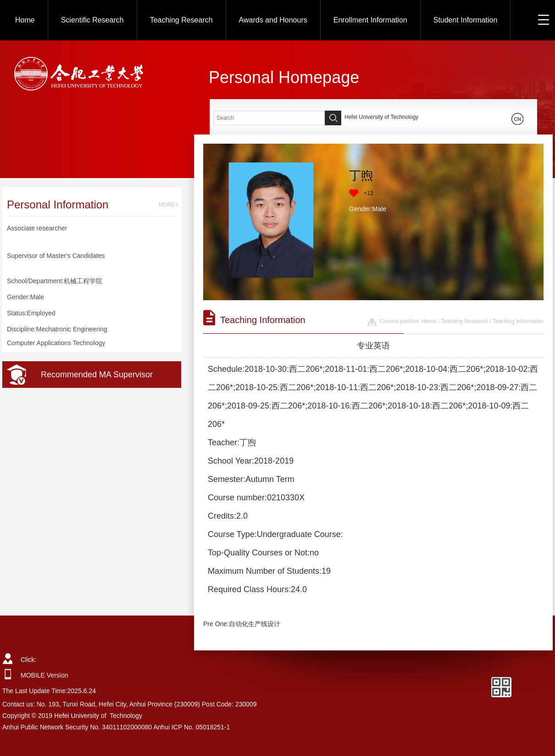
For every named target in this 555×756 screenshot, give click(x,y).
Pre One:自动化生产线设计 (242, 624)
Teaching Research (181, 20)
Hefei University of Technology (381, 117)
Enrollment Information (370, 20)
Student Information (466, 20)
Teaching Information (518, 321)
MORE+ (169, 205)
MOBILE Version (44, 675)
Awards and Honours (273, 20)
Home (25, 20)
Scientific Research (92, 20)
